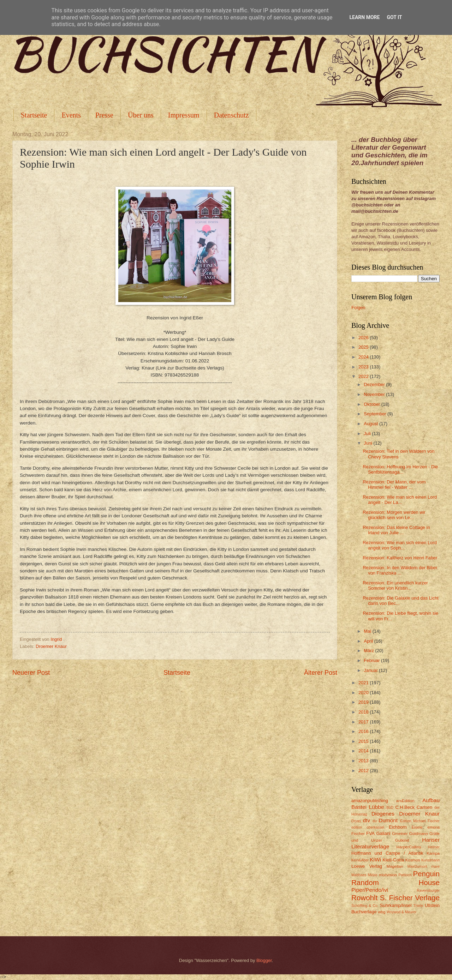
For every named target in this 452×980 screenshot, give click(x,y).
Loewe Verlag (367, 866)
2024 (364, 357)
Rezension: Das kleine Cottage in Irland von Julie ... (396, 530)
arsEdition (405, 801)
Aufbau (431, 800)
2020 (364, 693)
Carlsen (424, 807)
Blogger (264, 960)
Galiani (383, 833)
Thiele (418, 906)
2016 (364, 731)
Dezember (375, 384)
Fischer (358, 834)
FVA (370, 833)
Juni (368, 443)
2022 (364, 376)
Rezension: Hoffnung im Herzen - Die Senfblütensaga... (400, 469)
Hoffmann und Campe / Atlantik (387, 853)
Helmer (434, 847)
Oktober (372, 404)
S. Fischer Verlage (410, 898)
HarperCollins (409, 847)
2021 (364, 683)
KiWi (375, 859)
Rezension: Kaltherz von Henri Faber (400, 558)
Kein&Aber (360, 860)
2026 (364, 338)
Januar (371, 670)
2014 (364, 751)
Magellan (395, 866)
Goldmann (419, 834)
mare (436, 867)
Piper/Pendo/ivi (370, 890)
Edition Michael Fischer (420, 821)
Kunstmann (430, 860)
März (369, 651)
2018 (364, 712)
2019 (364, 702)
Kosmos (413, 860)
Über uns (141, 115)
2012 (364, 771)
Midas (372, 875)
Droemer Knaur (51, 646)
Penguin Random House (395, 878)
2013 (364, 761)
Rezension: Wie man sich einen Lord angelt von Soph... (400, 545)
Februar (372, 660)
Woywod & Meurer (402, 912)
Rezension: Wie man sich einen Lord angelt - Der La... (400, 500)
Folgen (358, 308)
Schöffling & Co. (365, 906)
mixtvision (388, 875)
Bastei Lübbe (368, 807)
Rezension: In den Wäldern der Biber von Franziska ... (400, 570)
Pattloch (405, 875)
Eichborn (398, 827)
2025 (364, 347)
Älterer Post (321, 673)
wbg (382, 912)
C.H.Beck (405, 807)
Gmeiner (400, 834)
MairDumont (417, 867)
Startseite (34, 115)
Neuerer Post (31, 673)
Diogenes (383, 814)
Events (71, 115)
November (375, 394)
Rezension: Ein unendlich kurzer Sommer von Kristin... (395, 585)
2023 (364, 367)
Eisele (417, 827)
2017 (364, 722)
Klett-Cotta (393, 860)
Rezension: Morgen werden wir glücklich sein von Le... (394, 515)
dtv (366, 820)
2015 (364, 741)
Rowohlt (364, 898)
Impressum (184, 115)
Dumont (388, 820)
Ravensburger (428, 891)
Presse (104, 115)
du (374, 821)
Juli (368, 434)
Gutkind (402, 840)
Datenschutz (231, 115)
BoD (390, 808)
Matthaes (359, 875)
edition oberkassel (368, 827)
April (369, 641)
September (376, 414)
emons (433, 827)
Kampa (433, 853)
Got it (394, 17)
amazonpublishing (370, 801)
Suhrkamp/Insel (396, 905)
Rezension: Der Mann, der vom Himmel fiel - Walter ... (394, 485)
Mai (368, 631)
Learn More (364, 17)
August (371, 424)
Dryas (356, 821)
